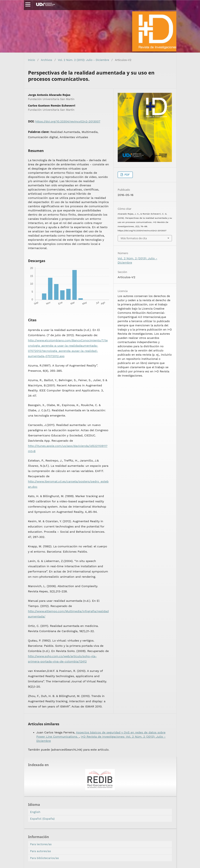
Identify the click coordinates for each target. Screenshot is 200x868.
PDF (127, 175)
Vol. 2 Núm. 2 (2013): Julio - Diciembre (84, 60)
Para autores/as (41, 851)
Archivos (46, 60)
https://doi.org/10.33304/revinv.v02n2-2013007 (68, 121)
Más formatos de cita (134, 238)
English (35, 812)
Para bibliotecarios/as (45, 858)
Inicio (32, 60)
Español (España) (42, 819)
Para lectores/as (41, 844)
